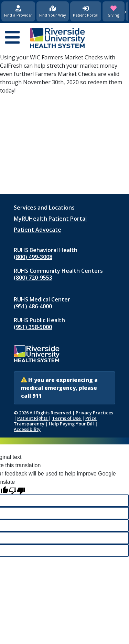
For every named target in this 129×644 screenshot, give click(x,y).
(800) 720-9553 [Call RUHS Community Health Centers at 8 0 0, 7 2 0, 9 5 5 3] (33, 278)
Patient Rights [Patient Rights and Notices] (33, 418)
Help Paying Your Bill (71, 424)
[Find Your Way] (53, 11)
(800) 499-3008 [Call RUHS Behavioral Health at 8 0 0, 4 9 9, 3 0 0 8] (33, 257)
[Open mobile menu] (12, 38)
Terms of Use (67, 418)
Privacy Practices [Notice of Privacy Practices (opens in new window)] (94, 413)
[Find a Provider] (18, 11)
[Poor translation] (17, 491)
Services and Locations (44, 208)
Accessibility (27, 429)
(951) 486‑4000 (33, 306)
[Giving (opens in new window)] (114, 11)
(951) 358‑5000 (33, 327)
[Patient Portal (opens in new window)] (86, 11)
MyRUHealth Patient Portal (50, 219)
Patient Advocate (37, 230)
